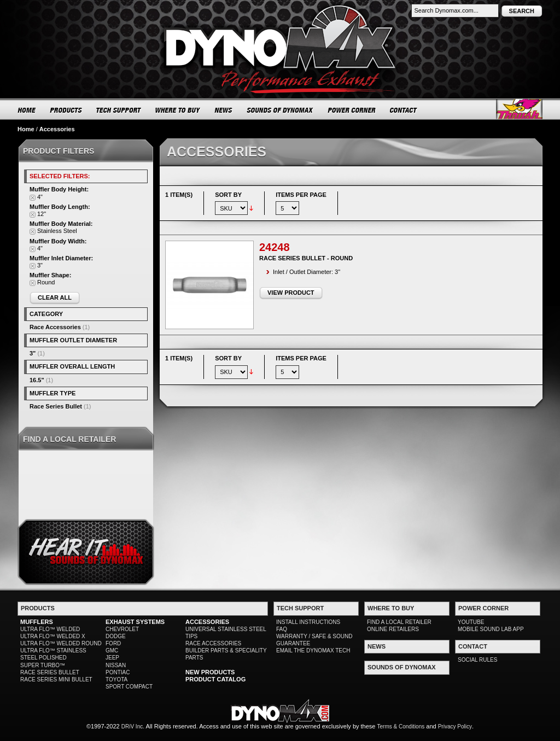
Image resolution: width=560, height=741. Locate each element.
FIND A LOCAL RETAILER (399, 622)
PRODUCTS (66, 110)
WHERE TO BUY (178, 110)
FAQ (282, 629)
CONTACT (404, 110)
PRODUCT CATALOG (215, 679)
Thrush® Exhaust (519, 109)
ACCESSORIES (207, 622)
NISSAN (116, 665)
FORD (113, 643)
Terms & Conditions (401, 727)
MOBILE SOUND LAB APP (491, 629)
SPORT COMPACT (129, 687)
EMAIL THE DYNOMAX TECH (313, 650)
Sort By (228, 195)
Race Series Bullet (56, 406)
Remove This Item (33, 198)
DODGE (116, 636)
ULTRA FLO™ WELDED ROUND (61, 643)
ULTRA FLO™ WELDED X (53, 636)
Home (26, 129)
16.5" (37, 380)
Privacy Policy (455, 727)
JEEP (112, 658)
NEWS (224, 110)
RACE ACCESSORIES (213, 643)
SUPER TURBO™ (43, 665)
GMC (112, 650)
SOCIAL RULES (477, 660)
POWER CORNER (352, 110)
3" (33, 353)
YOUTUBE (471, 622)
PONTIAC (118, 672)
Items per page (301, 195)
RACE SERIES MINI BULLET (56, 679)
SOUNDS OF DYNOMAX (280, 110)
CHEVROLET (122, 629)
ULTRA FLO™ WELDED (50, 629)
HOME (27, 110)
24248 (275, 247)
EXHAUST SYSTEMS (135, 622)
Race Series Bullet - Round (306, 258)
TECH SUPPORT (119, 110)
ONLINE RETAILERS (393, 629)
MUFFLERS (37, 622)
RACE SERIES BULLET (50, 672)
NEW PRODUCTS (210, 672)
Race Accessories (55, 327)
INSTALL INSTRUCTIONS (308, 622)
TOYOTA (116, 679)
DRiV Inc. (133, 727)
